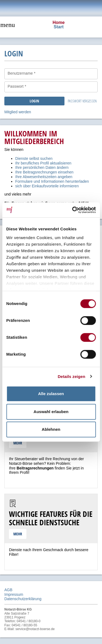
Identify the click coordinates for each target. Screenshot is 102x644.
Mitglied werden (18, 112)
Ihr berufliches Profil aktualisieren (43, 163)
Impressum (14, 594)
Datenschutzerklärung (23, 599)
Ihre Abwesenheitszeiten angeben (44, 177)
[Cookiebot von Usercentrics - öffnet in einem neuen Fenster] (73, 210)
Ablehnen (51, 429)
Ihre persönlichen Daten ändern (42, 167)
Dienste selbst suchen (34, 158)
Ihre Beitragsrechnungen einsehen (44, 172)
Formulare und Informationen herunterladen (52, 181)
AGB (8, 590)
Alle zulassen (51, 394)
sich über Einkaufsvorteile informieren (47, 186)
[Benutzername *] (51, 74)
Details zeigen (71, 376)
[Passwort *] (51, 87)
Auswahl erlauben (51, 412)
